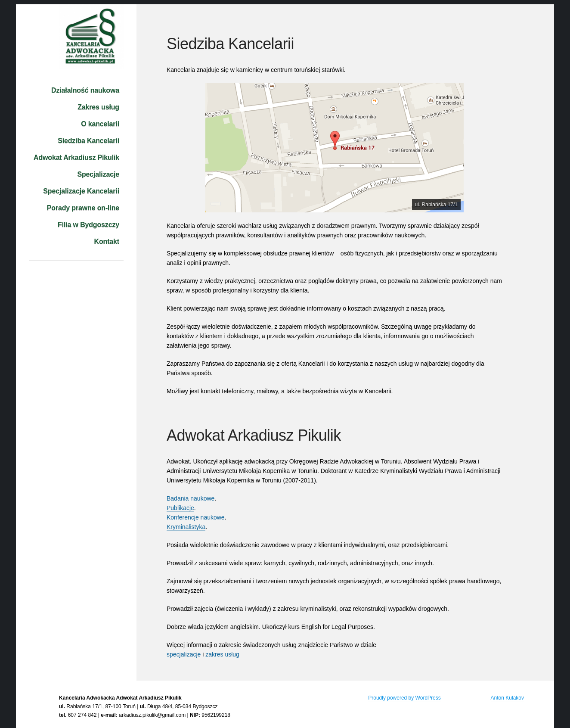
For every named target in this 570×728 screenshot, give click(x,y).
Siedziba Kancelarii (88, 141)
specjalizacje (184, 654)
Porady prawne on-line (83, 208)
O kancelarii (100, 124)
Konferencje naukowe (196, 517)
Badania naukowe (191, 498)
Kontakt (107, 241)
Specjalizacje (98, 174)
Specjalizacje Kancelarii (81, 191)
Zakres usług (98, 107)
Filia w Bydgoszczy (88, 225)
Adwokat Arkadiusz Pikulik (76, 157)
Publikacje (180, 508)
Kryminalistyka (186, 527)
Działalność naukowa (85, 90)
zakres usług (222, 654)
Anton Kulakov (507, 698)
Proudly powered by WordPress (404, 698)
